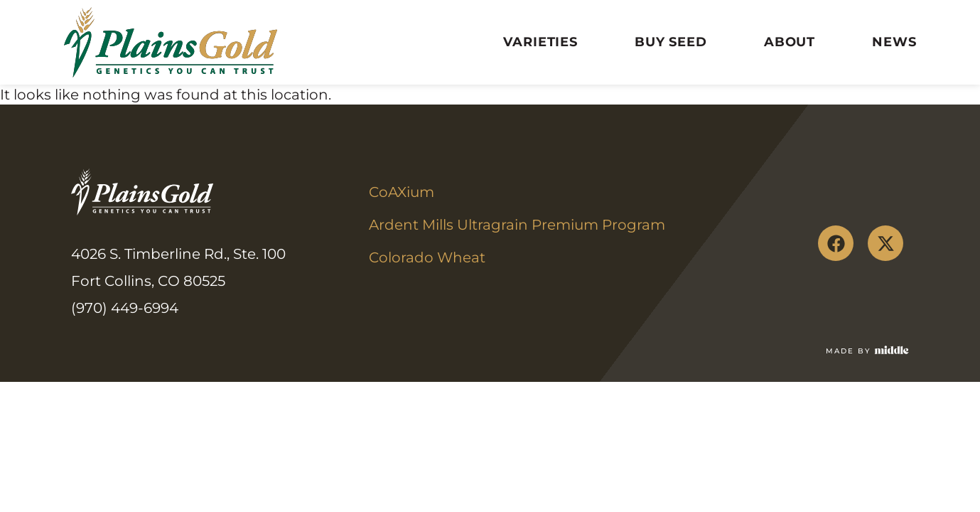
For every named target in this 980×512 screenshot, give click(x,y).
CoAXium (402, 192)
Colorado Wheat (427, 257)
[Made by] (892, 350)
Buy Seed (671, 42)
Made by (848, 351)
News (894, 42)
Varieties (540, 42)
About (790, 42)
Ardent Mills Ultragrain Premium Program (517, 225)
